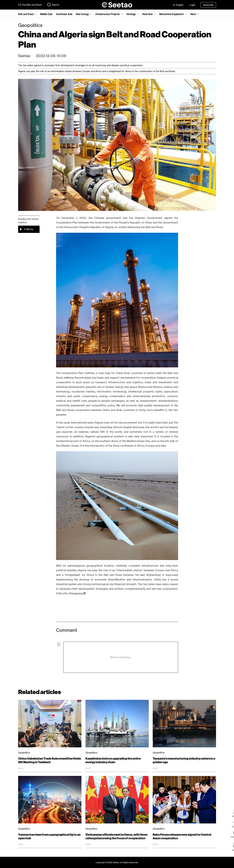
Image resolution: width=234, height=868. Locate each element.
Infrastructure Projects (108, 14)
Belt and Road (26, 14)
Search (53, 5)
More (193, 14)
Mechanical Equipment (171, 14)
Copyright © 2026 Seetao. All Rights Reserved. (117, 862)
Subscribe (208, 5)
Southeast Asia (64, 14)
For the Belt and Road (30, 5)
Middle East (46, 14)
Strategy (131, 14)
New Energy (82, 14)
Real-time (147, 14)
